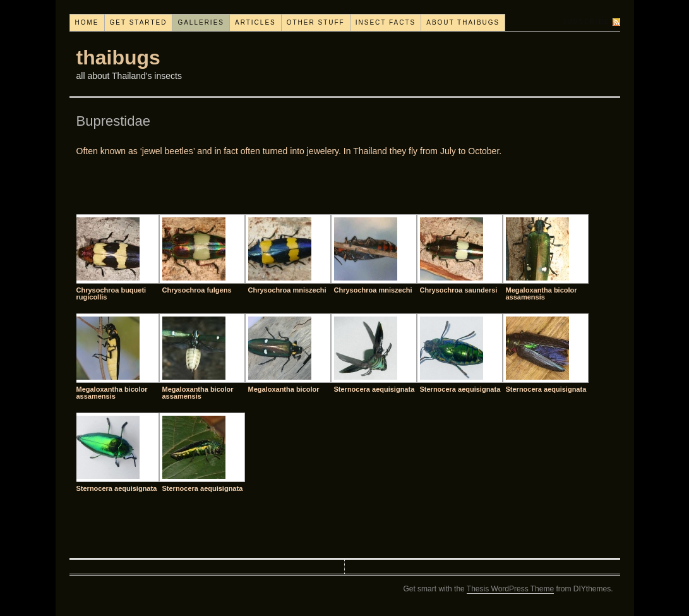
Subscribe (586, 22)
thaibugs (118, 57)
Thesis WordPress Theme (510, 589)
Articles (255, 22)
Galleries (201, 22)
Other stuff (316, 22)
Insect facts (386, 22)
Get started (139, 22)
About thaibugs (463, 22)
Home (87, 22)
